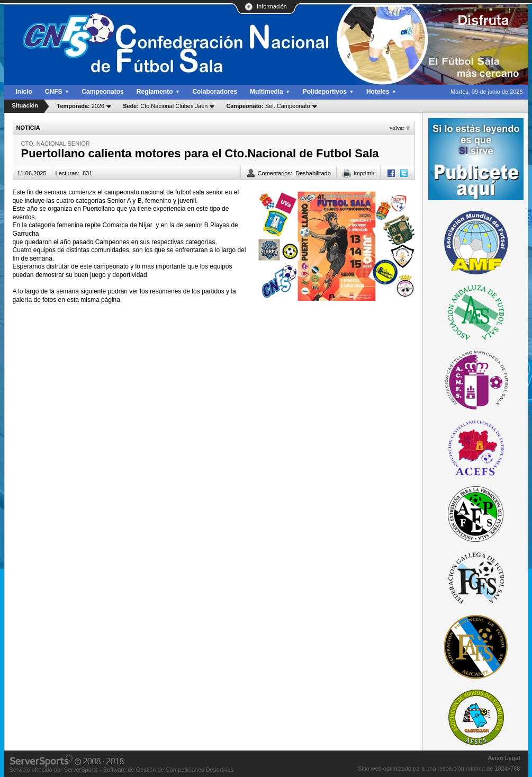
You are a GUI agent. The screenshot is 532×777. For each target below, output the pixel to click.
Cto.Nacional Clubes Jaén (165, 106)
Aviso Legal (504, 758)
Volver (397, 128)
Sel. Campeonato (268, 106)
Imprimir (364, 173)
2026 (81, 106)
